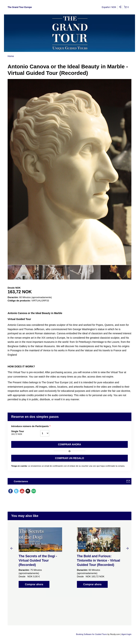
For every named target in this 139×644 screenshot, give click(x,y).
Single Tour (26, 433)
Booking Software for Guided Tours (92, 634)
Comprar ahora (69, 444)
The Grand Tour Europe (20, 7)
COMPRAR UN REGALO (69, 458)
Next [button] (127, 548)
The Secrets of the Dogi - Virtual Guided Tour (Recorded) (38, 560)
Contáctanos (21, 481)
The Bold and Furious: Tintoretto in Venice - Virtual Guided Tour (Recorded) (98, 560)
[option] (23, 272)
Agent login (126, 634)
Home (11, 56)
